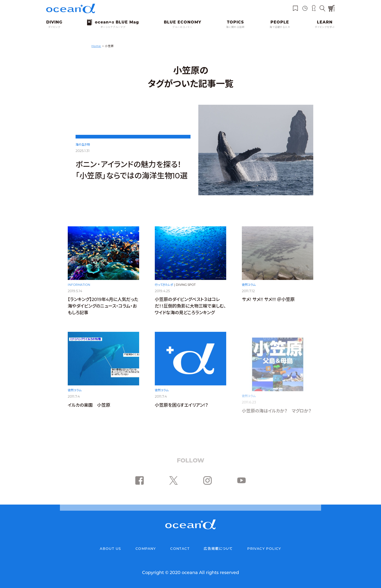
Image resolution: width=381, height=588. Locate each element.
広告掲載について (218, 549)
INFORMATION (79, 286)
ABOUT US (110, 549)
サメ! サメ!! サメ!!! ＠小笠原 (268, 303)
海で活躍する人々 (280, 27)
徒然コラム (249, 289)
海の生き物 (83, 144)
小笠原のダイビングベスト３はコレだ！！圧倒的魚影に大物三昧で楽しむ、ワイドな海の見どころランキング (190, 309)
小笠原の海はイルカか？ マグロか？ (277, 411)
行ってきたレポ (164, 287)
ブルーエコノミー (182, 27)
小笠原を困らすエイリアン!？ (181, 411)
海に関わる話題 (235, 27)
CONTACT (180, 549)
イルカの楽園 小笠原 (89, 411)
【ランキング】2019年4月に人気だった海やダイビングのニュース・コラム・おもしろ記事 (103, 307)
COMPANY (146, 549)
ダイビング (54, 27)
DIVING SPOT (186, 287)
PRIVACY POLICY (264, 549)
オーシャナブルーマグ (113, 27)
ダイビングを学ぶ (325, 27)
